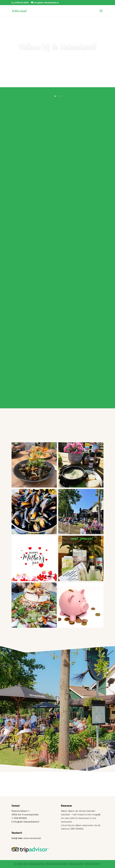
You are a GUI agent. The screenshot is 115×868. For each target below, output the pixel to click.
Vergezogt (93, 864)
